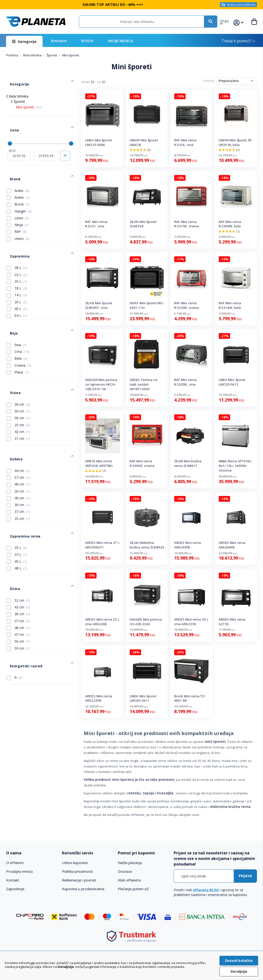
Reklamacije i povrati (79, 880)
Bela (17, 327)
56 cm (18, 585)
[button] (227, 22)
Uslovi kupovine (75, 863)
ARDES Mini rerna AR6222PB (99, 698)
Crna (18, 319)
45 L (17, 283)
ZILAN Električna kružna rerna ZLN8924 (147, 545)
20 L (17, 276)
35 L (17, 255)
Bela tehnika (33, 55)
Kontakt (13, 880)
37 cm (18, 467)
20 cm (18, 447)
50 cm (18, 373)
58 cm (18, 380)
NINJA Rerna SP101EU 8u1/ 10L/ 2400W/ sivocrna (235, 466)
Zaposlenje (15, 889)
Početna (12, 55)
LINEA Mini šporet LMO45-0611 (143, 698)
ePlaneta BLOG (206, 890)
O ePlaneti (15, 863)
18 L (17, 262)
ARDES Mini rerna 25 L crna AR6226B (102, 622)
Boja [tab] (10, 303)
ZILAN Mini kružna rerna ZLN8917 (188, 463)
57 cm (18, 433)
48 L (17, 518)
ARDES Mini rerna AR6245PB (188, 545)
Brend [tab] (11, 161)
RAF (17, 212)
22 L (17, 249)
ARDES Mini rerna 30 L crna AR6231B (191, 622)
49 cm (18, 440)
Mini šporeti (29, 101)
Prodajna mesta (19, 871)
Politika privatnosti (77, 871)
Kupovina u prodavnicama (83, 889)
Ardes (18, 171)
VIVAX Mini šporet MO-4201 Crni (147, 305)
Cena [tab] (10, 120)
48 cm (18, 571)
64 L (17, 289)
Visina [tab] (11, 357)
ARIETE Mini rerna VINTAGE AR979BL (99, 463)
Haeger (19, 191)
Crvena (19, 333)
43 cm (18, 551)
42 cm (18, 394)
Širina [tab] (11, 535)
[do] (46, 142)
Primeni (65, 142)
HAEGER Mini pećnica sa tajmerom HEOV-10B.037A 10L (101, 384)
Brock (18, 184)
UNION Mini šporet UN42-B (144, 142)
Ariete (18, 177)
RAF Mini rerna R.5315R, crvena (187, 224)
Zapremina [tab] (15, 232)
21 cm (18, 400)
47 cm (18, 578)
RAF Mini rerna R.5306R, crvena (142, 463)
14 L (17, 269)
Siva (17, 313)
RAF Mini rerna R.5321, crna (96, 224)
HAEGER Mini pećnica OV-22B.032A (146, 622)
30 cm (18, 461)
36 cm (18, 366)
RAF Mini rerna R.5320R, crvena (187, 305)
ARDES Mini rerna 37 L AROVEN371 (102, 545)
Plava (18, 340)
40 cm (18, 454)
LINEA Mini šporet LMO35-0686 (98, 142)
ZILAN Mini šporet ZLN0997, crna (99, 305)
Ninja (18, 205)
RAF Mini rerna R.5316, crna (185, 142)
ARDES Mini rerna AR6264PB (232, 545)
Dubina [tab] (12, 417)
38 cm (18, 558)
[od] (19, 142)
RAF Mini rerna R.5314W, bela (230, 305)
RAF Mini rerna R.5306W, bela (230, 224)
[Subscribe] (245, 876)
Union (18, 219)
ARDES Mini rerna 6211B (232, 622)
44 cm (18, 426)
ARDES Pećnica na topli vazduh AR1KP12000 (144, 384)
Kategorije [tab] (15, 80)
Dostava (125, 871)
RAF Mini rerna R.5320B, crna (185, 382)
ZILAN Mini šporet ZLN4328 (143, 224)
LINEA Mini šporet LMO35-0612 (232, 382)
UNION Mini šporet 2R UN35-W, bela (235, 142)
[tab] (31, 853)
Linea (18, 198)
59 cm (18, 592)
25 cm (18, 387)
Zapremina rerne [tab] (20, 488)
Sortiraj (208, 81)
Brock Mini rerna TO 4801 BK (190, 698)
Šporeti (52, 55)
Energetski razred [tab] (21, 606)
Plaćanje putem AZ (133, 889)
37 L (17, 504)
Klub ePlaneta (129, 880)
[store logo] (36, 22)
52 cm (18, 544)
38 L (17, 242)
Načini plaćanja (130, 863)
